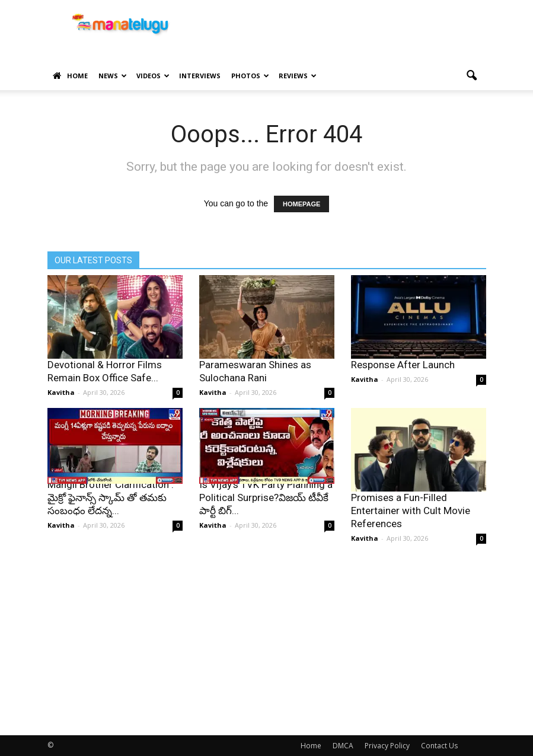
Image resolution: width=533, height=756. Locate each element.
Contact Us (439, 746)
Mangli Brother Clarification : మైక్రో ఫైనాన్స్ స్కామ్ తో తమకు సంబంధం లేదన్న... (111, 497)
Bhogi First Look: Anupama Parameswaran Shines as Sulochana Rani (259, 365)
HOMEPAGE (301, 204)
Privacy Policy (387, 746)
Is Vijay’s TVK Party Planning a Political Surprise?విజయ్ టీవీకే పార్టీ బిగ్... (266, 497)
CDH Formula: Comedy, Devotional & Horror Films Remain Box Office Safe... (105, 365)
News (113, 76)
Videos (153, 76)
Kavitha (61, 392)
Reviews (298, 76)
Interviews (200, 76)
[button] (472, 76)
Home (70, 76)
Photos (250, 76)
